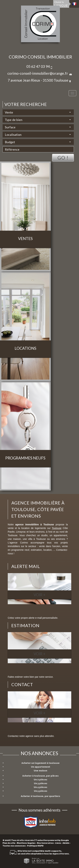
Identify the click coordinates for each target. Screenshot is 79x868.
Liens (58, 843)
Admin (66, 843)
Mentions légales (26, 843)
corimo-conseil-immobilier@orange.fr (38, 73)
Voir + (39, 595)
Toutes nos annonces (14, 846)
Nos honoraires (45, 843)
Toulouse (57, 528)
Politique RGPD (35, 846)
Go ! (63, 158)
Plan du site (9, 843)
